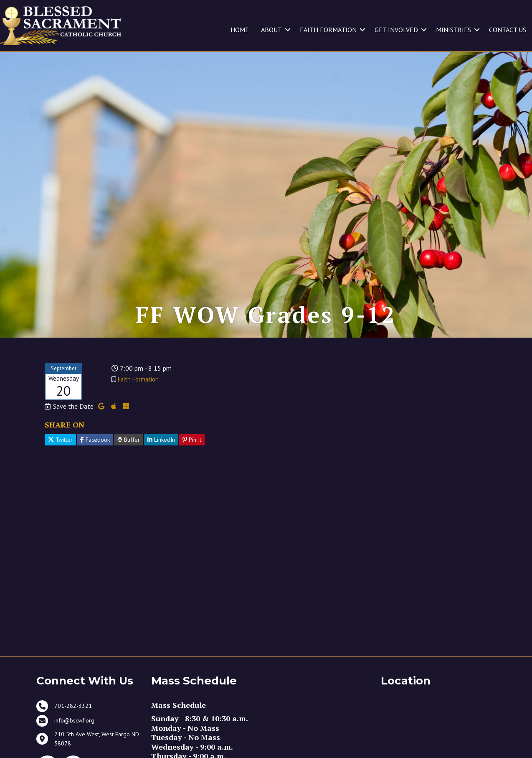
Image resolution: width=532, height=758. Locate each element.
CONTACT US (508, 30)
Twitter (60, 458)
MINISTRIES (453, 30)
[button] (288, 30)
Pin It (192, 458)
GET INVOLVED (396, 30)
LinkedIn (161, 458)
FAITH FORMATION (328, 30)
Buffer (129, 458)
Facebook (95, 458)
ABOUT (271, 30)
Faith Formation (138, 397)
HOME (240, 30)
